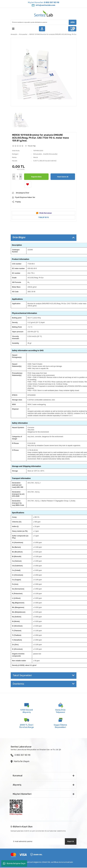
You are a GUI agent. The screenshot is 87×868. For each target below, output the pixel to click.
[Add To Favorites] (28, 184)
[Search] (44, 22)
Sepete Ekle (36, 177)
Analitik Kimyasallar (50, 154)
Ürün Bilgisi (19, 237)
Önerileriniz (18, 684)
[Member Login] (42, 29)
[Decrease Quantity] (14, 177)
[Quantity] (17, 177)
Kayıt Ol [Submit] (71, 841)
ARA (73, 22)
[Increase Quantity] (21, 177)
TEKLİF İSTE (43, 217)
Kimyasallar (38, 154)
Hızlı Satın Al (63, 177)
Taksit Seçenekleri (22, 675)
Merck (36, 157)
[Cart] (72, 29)
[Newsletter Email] (44, 841)
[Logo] (44, 14)
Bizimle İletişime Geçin (14, 863)
